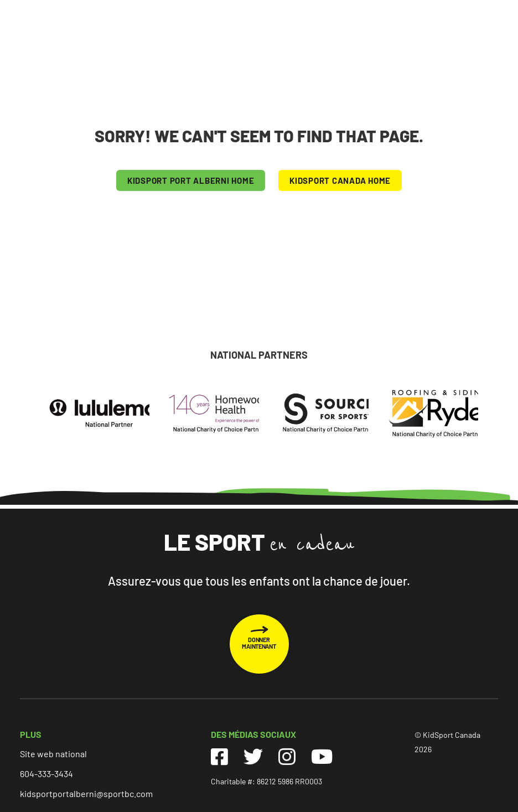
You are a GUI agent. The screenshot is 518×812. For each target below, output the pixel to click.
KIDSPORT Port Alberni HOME (191, 180)
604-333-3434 (46, 774)
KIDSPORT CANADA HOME (340, 180)
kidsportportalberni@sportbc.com (86, 793)
